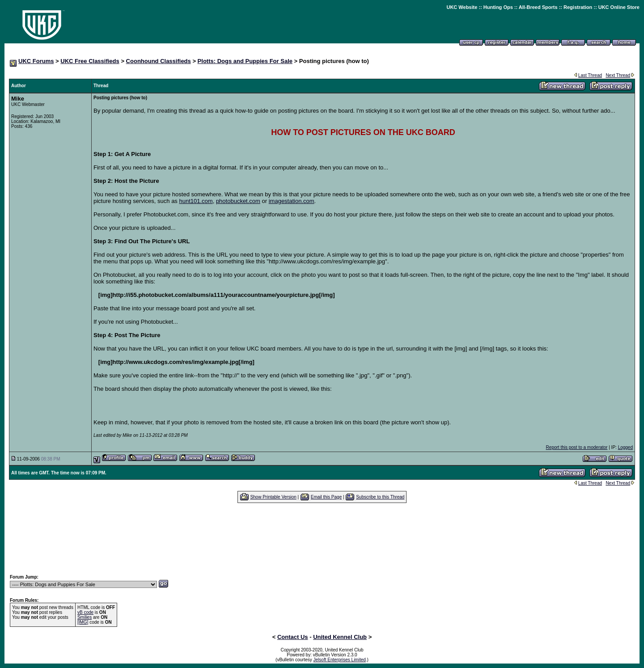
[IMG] (83, 622)
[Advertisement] (322, 538)
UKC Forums (36, 61)
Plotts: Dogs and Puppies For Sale (245, 61)
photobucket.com (238, 201)
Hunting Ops (498, 7)
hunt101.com (196, 201)
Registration (578, 7)
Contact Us (293, 637)
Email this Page (326, 497)
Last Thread (590, 75)
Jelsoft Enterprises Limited (340, 660)
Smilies (85, 617)
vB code (85, 612)
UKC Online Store (619, 7)
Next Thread (618, 75)
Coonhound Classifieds (159, 61)
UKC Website (462, 7)
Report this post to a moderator (577, 447)
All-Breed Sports (538, 7)
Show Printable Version (273, 497)
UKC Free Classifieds (90, 61)
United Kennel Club (340, 637)
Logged (625, 447)
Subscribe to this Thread (380, 497)
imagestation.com (292, 201)
